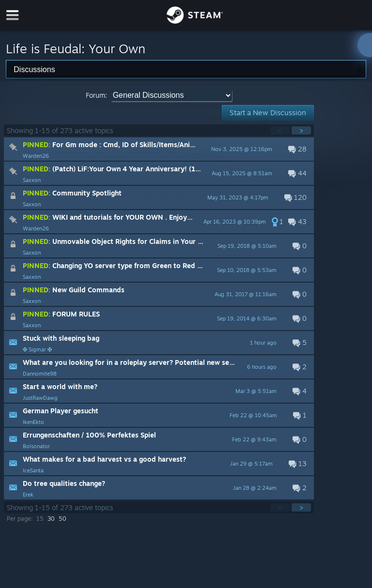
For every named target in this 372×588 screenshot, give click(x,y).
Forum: (96, 95)
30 (51, 519)
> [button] (301, 130)
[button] (159, 149)
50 (62, 519)
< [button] (280, 130)
